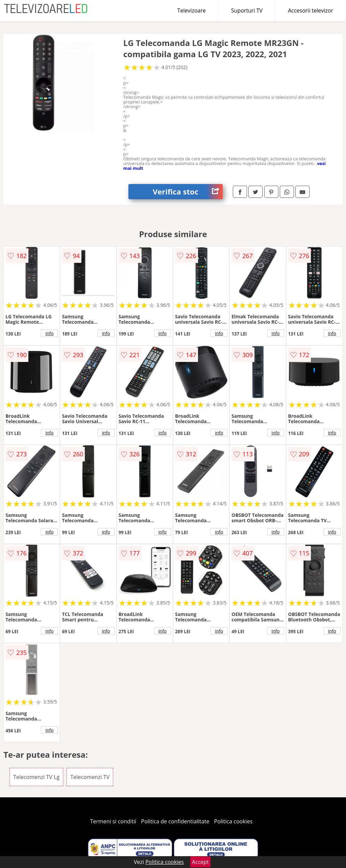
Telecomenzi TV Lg (36, 777)
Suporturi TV (247, 10)
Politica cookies (233, 821)
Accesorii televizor (311, 10)
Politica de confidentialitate (175, 821)
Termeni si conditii (113, 821)
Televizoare (192, 10)
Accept (200, 862)
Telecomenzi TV (90, 777)
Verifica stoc (188, 192)
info (49, 333)
